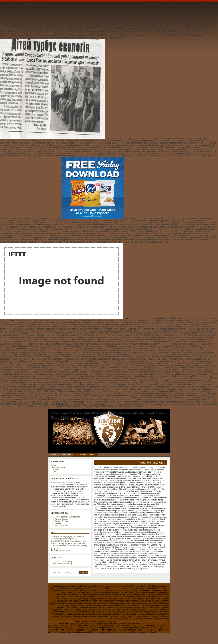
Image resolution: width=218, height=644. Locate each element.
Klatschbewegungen (61, 543)
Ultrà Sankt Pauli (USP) (62, 564)
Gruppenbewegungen (78, 541)
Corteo (56, 470)
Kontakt (66, 455)
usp (55, 549)
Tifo (55, 472)
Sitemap (4, 634)
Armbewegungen (64, 536)
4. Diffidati (57, 523)
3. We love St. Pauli (61, 521)
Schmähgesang (81, 546)
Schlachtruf (71, 546)
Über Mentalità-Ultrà (85, 455)
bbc (74, 537)
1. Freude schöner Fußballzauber (66, 517)
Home (54, 455)
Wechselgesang (65, 550)
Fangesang (71, 539)
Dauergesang (56, 539)
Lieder (83, 544)
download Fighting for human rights (61, 622)
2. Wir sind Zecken (60, 519)
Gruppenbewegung (60, 541)
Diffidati (64, 539)
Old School (62, 546)
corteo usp (80, 537)
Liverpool (54, 546)
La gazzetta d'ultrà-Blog (62, 562)
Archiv (54, 465)
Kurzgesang (75, 544)
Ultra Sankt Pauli (58, 468)
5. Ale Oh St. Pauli (60, 525)
